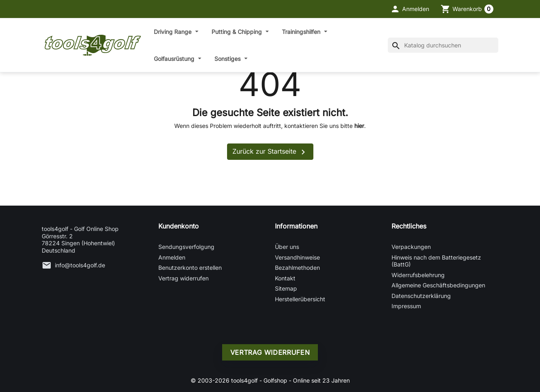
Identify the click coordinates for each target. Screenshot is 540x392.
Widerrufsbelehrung (418, 275)
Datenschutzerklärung (421, 296)
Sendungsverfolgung (186, 247)
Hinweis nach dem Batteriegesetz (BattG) (436, 261)
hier (359, 126)
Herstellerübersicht (300, 299)
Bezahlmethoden (297, 268)
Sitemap (286, 288)
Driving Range (173, 32)
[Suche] (443, 45)
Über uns (287, 247)
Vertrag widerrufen (183, 278)
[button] (410, 9)
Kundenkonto (179, 226)
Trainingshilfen (302, 32)
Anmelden (172, 257)
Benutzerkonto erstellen (190, 268)
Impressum (406, 306)
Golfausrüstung (175, 59)
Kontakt (285, 278)
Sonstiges (228, 59)
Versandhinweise (297, 257)
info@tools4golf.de (80, 265)
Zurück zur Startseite (270, 152)
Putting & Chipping (237, 32)
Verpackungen (411, 247)
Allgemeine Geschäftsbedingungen (438, 285)
